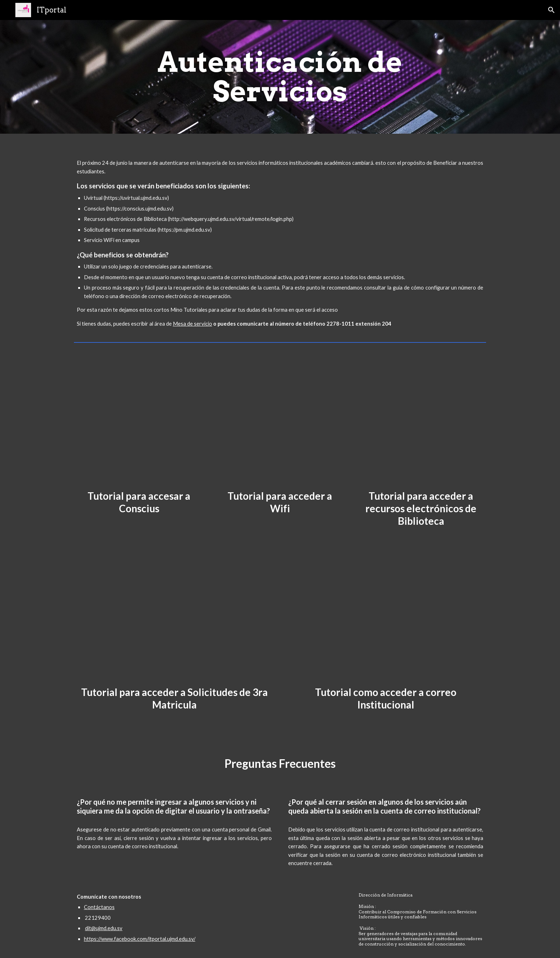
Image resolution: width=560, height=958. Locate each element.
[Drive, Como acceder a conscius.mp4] (139, 419)
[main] (280, 77)
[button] (551, 10)
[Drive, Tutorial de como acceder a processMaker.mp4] (174, 624)
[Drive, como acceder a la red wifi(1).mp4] (280, 419)
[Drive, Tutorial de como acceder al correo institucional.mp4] (386, 624)
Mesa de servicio (192, 324)
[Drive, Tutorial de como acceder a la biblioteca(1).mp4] (421, 419)
